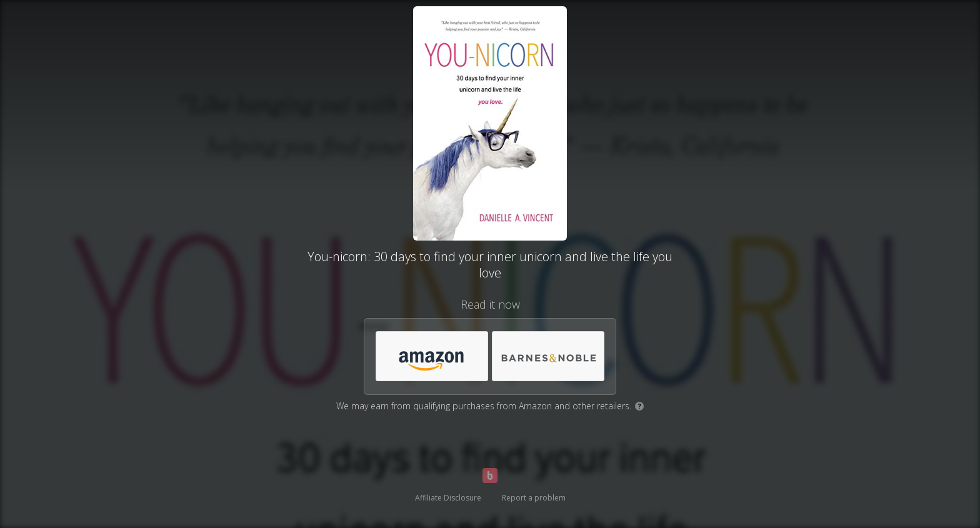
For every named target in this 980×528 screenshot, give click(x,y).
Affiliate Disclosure (448, 498)
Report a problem (534, 498)
